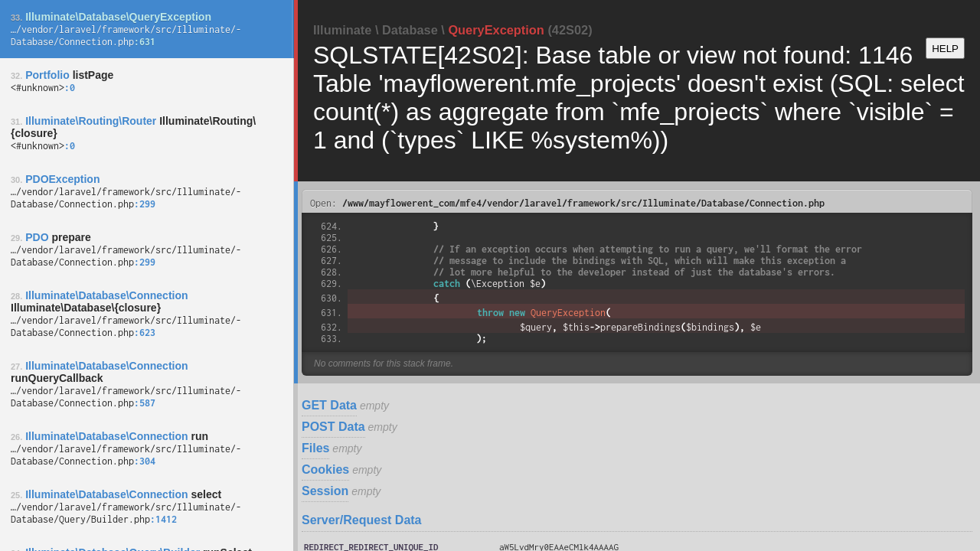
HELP (945, 49)
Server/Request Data (362, 520)
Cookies (325, 469)
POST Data (333, 427)
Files (315, 448)
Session (325, 491)
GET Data (329, 405)
